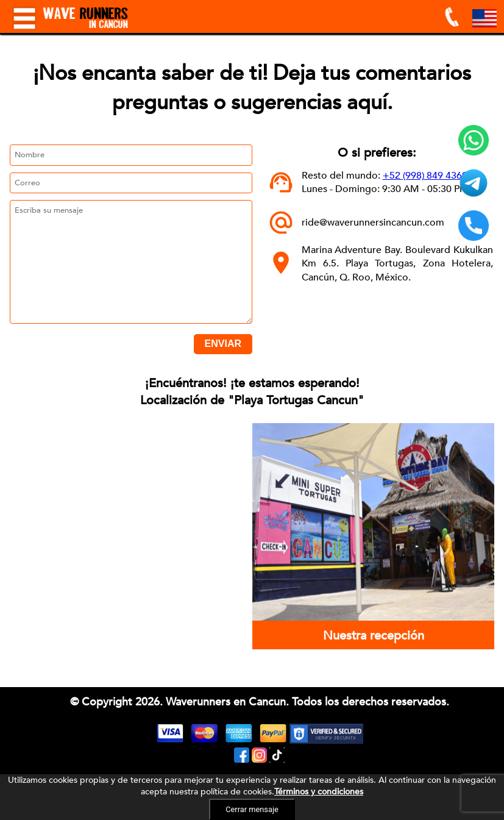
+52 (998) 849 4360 (425, 176)
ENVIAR (223, 344)
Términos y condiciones (319, 792)
